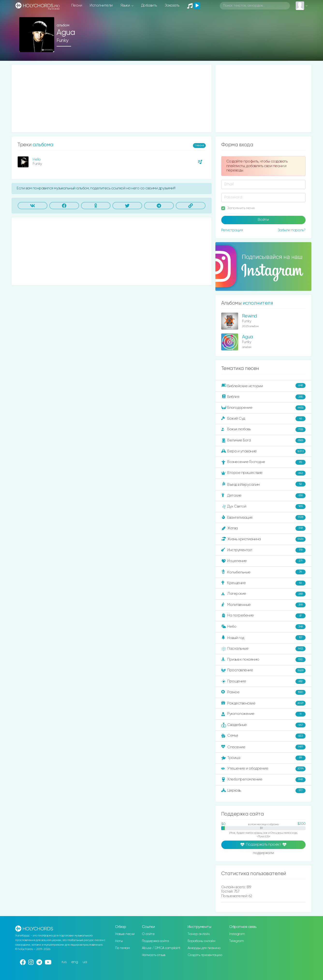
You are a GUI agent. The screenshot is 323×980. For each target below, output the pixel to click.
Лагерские (263, 594)
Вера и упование (263, 451)
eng (75, 962)
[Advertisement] (112, 99)
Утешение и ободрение (263, 769)
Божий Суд (263, 419)
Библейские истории (263, 386)
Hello (37, 159)
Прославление (263, 671)
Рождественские (263, 703)
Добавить (149, 5)
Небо (263, 627)
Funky (62, 41)
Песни (77, 5)
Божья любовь (263, 430)
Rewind (250, 316)
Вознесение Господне (263, 462)
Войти (263, 220)
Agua (247, 337)
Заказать (172, 5)
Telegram (236, 941)
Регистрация (232, 230)
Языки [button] (126, 5)
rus (64, 962)
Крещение (263, 583)
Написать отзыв (154, 955)
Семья (263, 736)
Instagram (237, 934)
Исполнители (101, 5)
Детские (263, 496)
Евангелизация (263, 517)
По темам (122, 948)
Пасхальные (263, 649)
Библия (263, 397)
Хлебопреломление (263, 780)
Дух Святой (263, 507)
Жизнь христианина (263, 539)
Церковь (263, 791)
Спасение (263, 747)
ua (85, 962)
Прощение (263, 681)
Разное (263, 692)
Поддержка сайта (155, 941)
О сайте (148, 934)
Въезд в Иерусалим (263, 484)
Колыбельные (263, 572)
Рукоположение (263, 714)
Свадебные (263, 725)
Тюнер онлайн (199, 934)
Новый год (263, 638)
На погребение (263, 616)
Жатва (263, 528)
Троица (263, 758)
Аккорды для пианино (204, 948)
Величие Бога (263, 440)
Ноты (119, 941)
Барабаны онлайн (202, 941)
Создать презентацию (205, 955)
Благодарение (263, 408)
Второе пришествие (263, 473)
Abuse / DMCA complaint (161, 948)
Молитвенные (263, 605)
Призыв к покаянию (263, 660)
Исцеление (263, 561)
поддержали (263, 853)
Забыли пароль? (292, 230)
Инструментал (263, 550)
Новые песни (125, 934)
